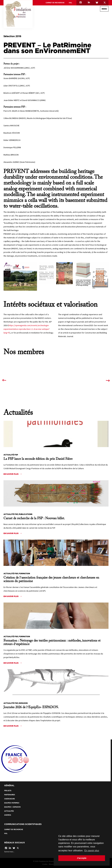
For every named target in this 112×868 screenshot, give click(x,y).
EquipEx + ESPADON (12, 807)
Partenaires (10, 795)
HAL (70, 3)
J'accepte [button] (82, 858)
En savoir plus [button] (92, 851)
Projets (8, 791)
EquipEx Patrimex (12, 803)
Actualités (9, 811)
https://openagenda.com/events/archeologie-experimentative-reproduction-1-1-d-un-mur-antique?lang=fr (27, 329)
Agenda (8, 815)
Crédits (45, 864)
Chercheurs (9, 799)
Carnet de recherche (55, 3)
